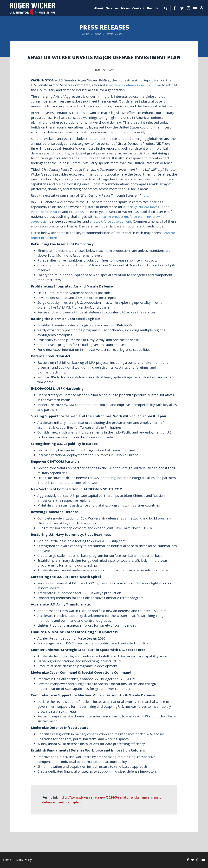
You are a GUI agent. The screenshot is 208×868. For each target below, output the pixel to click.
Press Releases (104, 27)
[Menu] (166, 8)
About (99, 8)
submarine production (113, 217)
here (145, 195)
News (125, 8)
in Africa (56, 212)
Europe (80, 212)
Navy (133, 207)
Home (86, 34)
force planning (143, 217)
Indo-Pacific (40, 212)
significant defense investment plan (136, 85)
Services (112, 8)
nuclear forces (150, 207)
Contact (138, 8)
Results (153, 8)
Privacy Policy (23, 860)
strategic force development (112, 221)
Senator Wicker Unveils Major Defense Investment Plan (104, 57)
